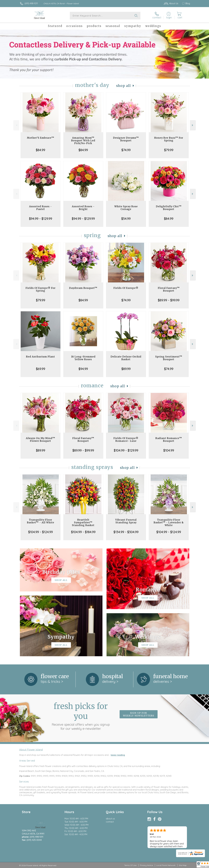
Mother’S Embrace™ (41, 138)
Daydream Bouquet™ (83, 288)
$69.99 (41, 369)
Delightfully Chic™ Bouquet (169, 208)
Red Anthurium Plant (40, 357)
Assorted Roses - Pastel (40, 208)
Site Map (183, 865)
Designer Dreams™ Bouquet (126, 139)
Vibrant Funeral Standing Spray (126, 521)
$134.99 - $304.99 (126, 532)
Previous (16, 125)
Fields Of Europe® (126, 288)
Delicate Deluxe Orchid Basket (126, 358)
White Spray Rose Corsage (126, 208)
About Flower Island (31, 750)
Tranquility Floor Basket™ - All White (41, 521)
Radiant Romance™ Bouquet (169, 440)
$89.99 (126, 369)
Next (193, 125)
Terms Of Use (130, 865)
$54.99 (126, 219)
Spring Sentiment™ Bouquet (169, 358)
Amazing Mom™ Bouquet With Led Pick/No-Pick (83, 140)
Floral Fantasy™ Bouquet (169, 289)
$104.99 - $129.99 (126, 450)
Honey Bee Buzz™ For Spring (169, 139)
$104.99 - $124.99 (40, 532)
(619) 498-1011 (31, 3)
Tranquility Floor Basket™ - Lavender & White (169, 522)
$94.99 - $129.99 (41, 219)
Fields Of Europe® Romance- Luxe (126, 440)
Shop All (124, 86)
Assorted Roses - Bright (83, 208)
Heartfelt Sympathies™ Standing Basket (83, 522)
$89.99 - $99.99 (169, 300)
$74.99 (126, 150)
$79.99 (169, 150)
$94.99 (83, 369)
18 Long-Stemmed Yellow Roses (83, 358)
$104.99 (169, 450)
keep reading (118, 755)
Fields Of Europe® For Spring (41, 289)
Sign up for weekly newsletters (139, 714)
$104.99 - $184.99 (83, 532)
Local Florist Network (166, 865)
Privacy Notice (146, 865)
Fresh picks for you (81, 716)
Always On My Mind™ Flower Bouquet (40, 440)
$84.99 (40, 150)
